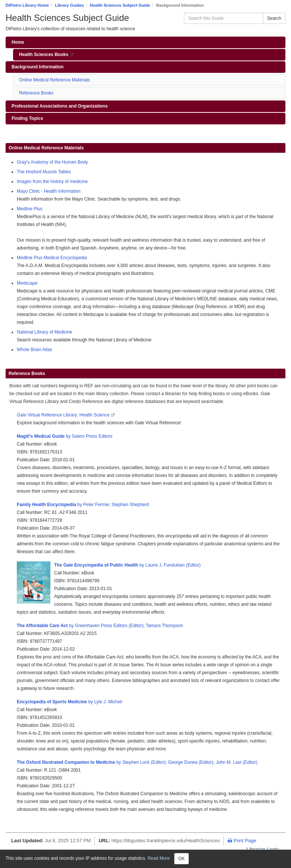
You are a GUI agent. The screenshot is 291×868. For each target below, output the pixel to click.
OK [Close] (182, 859)
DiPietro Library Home (27, 5)
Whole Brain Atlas (35, 350)
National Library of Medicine (45, 332)
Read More (159, 858)
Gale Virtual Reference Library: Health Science (64, 415)
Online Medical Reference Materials (54, 80)
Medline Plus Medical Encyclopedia (52, 258)
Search (274, 18)
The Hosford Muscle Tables (44, 172)
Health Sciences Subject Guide (120, 5)
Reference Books (36, 93)
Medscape (27, 283)
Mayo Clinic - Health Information (49, 191)
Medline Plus (30, 209)
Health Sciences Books (51, 56)
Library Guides (69, 5)
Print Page (242, 841)
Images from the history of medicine (52, 182)
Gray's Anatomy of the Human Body (52, 162)
